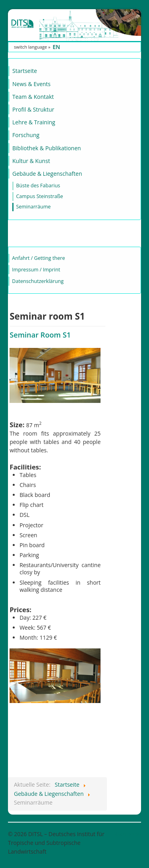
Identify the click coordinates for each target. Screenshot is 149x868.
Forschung (26, 135)
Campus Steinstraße (39, 196)
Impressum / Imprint (36, 270)
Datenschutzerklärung (38, 281)
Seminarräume (33, 207)
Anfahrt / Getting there (38, 258)
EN (56, 47)
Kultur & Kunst (31, 161)
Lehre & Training (34, 122)
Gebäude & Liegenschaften (47, 174)
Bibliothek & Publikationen (47, 148)
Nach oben (127, 834)
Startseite (25, 71)
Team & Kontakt (33, 97)
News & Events (31, 84)
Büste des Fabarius (38, 186)
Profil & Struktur (33, 109)
